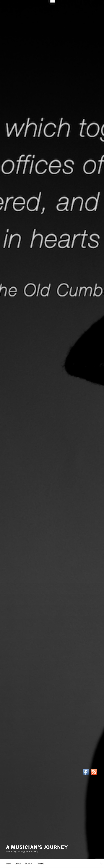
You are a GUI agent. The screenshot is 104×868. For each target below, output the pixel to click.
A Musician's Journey (37, 847)
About (18, 864)
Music (29, 864)
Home (8, 864)
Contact (40, 864)
